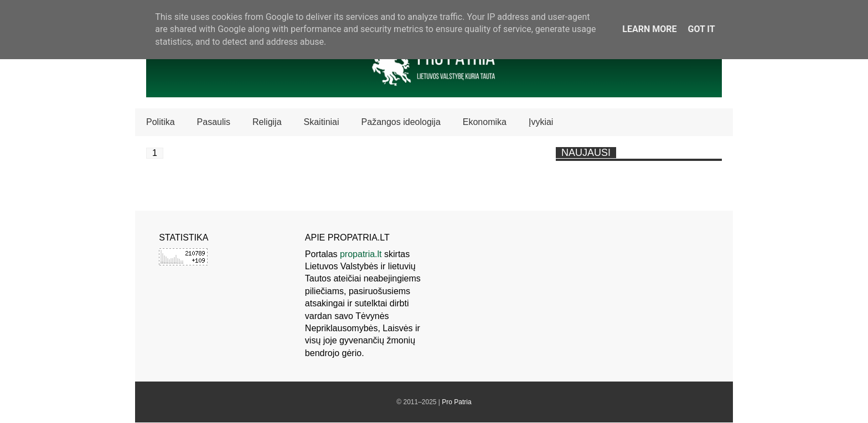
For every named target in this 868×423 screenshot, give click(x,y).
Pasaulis (214, 122)
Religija (267, 122)
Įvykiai (541, 122)
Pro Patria (456, 402)
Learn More (649, 29)
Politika (161, 122)
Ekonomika (485, 122)
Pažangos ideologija (401, 122)
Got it (701, 29)
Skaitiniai (322, 122)
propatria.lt (361, 254)
